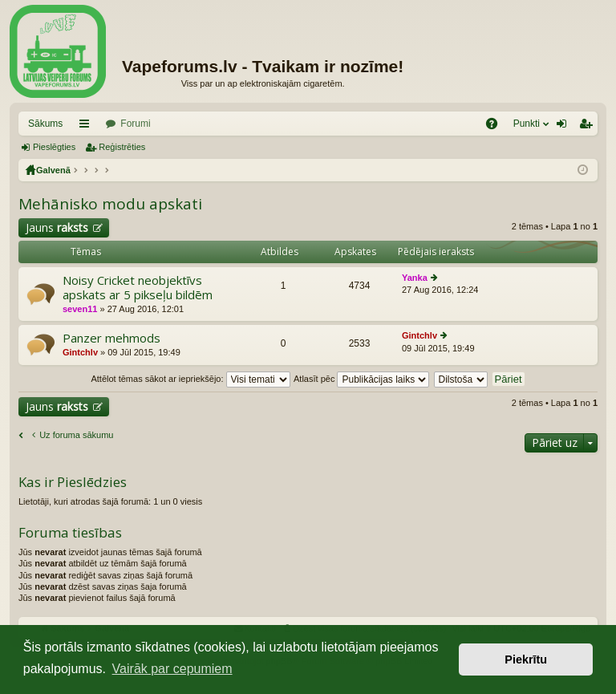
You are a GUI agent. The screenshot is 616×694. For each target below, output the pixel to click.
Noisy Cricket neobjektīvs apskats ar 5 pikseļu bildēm (138, 288)
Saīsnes (87, 127)
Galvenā (53, 170)
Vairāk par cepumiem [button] (172, 669)
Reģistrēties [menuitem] (589, 127)
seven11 (80, 309)
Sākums (45, 124)
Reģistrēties (122, 147)
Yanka (415, 278)
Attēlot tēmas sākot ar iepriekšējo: (190, 379)
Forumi (135, 124)
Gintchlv (80, 352)
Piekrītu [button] (526, 660)
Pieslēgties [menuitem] (565, 127)
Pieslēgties (54, 147)
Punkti (527, 124)
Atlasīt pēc (361, 379)
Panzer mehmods (111, 338)
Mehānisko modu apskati (110, 204)
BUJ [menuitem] (497, 127)
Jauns (57, 227)
